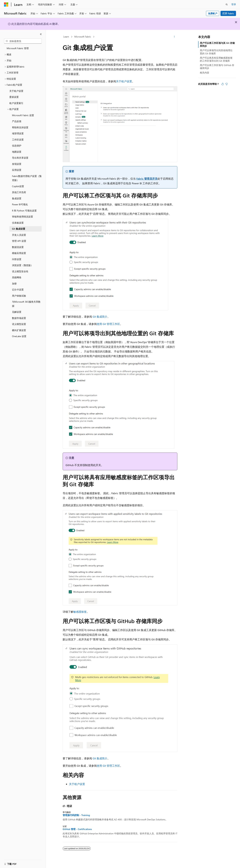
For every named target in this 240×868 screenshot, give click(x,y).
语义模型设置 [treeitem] (19, 324)
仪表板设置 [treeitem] (18, 223)
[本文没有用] (226, 84)
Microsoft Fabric (83, 37)
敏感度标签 (80, 612)
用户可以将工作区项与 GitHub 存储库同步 (217, 67)
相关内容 (204, 73)
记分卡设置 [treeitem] (18, 290)
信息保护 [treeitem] (17, 146)
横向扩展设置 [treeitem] (19, 330)
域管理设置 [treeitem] (18, 133)
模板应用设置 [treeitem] (19, 253)
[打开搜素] (227, 4)
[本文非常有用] (222, 84)
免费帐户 (213, 13)
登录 (234, 4)
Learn (66, 37)
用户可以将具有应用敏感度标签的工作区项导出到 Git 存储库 (216, 59)
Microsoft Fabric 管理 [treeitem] (18, 48)
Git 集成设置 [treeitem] (19, 229)
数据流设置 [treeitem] (18, 247)
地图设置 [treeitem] (17, 152)
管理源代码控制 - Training (76, 815)
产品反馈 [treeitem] (17, 121)
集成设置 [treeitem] (17, 198)
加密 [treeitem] (14, 284)
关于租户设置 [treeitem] (16, 91)
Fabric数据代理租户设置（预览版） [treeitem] (27, 178)
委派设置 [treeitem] (14, 97)
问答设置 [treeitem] (17, 259)
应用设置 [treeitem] (17, 170)
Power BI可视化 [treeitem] (20, 204)
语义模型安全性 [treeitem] (20, 271)
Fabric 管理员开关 (147, 179)
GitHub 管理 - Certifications (77, 829)
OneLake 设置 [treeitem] (19, 336)
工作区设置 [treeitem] (18, 140)
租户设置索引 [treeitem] (16, 103)
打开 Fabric (228, 13)
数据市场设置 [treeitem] (19, 318)
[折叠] (41, 34)
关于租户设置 (124, 81)
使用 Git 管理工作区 (108, 324)
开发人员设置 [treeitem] (19, 235)
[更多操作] (174, 37)
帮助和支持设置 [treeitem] (20, 127)
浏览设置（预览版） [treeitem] (22, 265)
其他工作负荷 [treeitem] (19, 192)
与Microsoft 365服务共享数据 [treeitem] (26, 304)
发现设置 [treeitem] (17, 164)
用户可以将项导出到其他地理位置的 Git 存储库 (216, 52)
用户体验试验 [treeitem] (19, 296)
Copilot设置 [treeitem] (18, 186)
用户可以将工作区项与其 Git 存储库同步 (217, 44)
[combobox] (23, 41)
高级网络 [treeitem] (17, 277)
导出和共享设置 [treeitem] (20, 158)
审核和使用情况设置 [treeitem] (22, 217)
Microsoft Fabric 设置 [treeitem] (23, 115)
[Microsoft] (6, 4)
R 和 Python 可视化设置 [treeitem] (24, 211)
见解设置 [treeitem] (17, 312)
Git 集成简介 (100, 317)
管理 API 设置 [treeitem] (19, 241)
